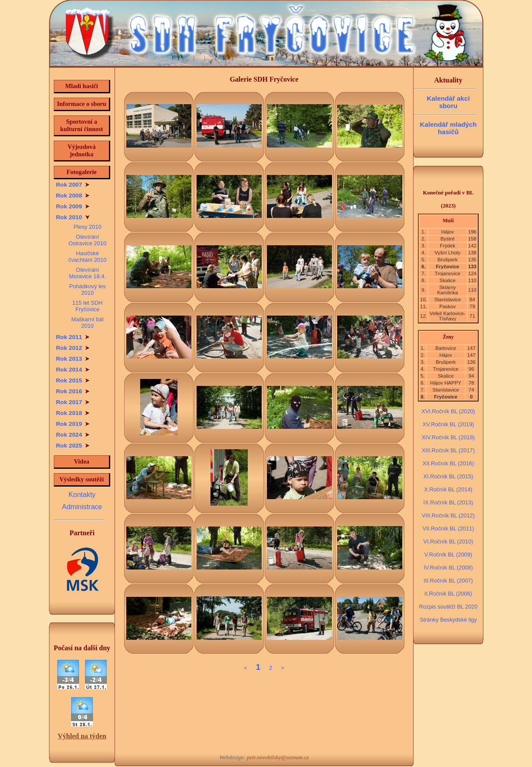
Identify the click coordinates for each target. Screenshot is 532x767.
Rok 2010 (73, 217)
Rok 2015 (73, 380)
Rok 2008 (73, 196)
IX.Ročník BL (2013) (448, 502)
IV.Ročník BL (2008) (448, 568)
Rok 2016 (73, 391)
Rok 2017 (73, 402)
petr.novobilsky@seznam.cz (278, 757)
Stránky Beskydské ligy (448, 620)
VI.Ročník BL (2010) (448, 542)
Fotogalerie (82, 172)
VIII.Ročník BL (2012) (448, 515)
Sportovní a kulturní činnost (82, 125)
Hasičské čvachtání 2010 (87, 257)
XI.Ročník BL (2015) (448, 476)
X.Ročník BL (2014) (448, 489)
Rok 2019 (73, 424)
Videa (81, 461)
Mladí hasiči (82, 86)
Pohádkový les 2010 (87, 290)
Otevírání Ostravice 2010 (87, 240)
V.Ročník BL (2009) (448, 555)
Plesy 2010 (87, 227)
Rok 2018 (73, 413)
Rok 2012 (73, 348)
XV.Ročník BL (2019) (448, 424)
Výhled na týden (82, 736)
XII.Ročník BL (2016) (448, 463)
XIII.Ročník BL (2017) (448, 450)
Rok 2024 (73, 435)
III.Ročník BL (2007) (448, 581)
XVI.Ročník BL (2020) (448, 411)
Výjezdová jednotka (82, 150)
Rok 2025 (73, 446)
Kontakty (82, 495)
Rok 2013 (73, 359)
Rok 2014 (73, 370)
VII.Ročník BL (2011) (448, 528)
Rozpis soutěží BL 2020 (448, 607)
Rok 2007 (73, 185)
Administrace (82, 507)
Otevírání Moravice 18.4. (87, 273)
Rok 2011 (73, 337)
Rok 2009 (73, 206)
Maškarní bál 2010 (87, 323)
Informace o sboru (82, 104)
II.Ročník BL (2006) (448, 594)
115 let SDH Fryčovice (87, 306)
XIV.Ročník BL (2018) (448, 437)
